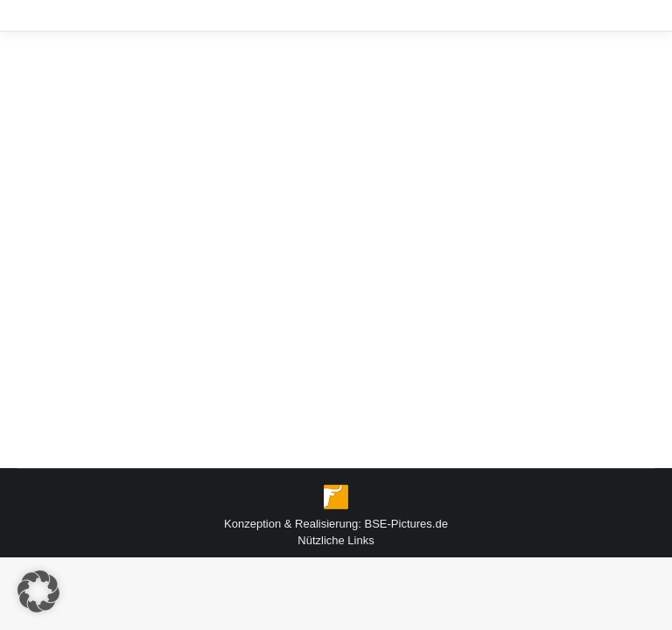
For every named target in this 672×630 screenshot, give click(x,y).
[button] (38, 591)
